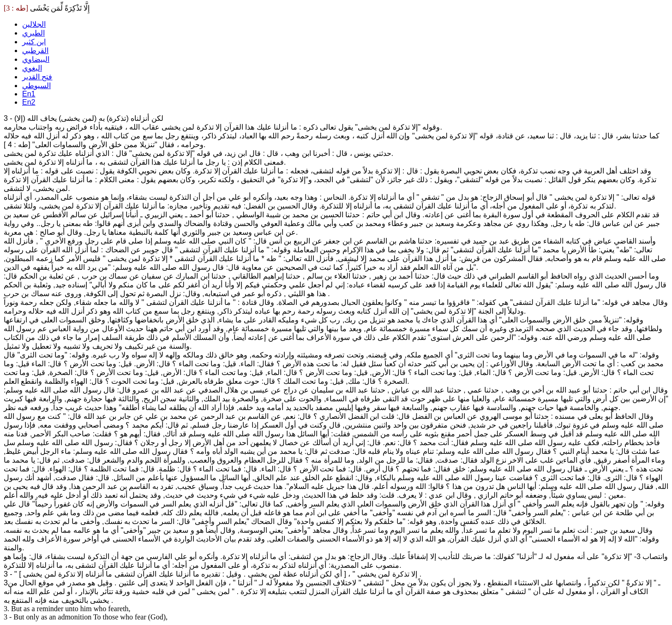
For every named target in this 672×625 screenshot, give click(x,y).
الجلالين (34, 24)
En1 (29, 94)
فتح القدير (37, 77)
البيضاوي (36, 59)
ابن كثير (34, 42)
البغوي (32, 68)
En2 (29, 102)
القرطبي (35, 51)
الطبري (33, 33)
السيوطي (36, 86)
